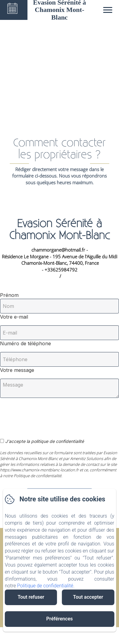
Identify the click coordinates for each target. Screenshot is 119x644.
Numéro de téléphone (25, 343)
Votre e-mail (14, 317)
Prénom (9, 295)
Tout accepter (88, 597)
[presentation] (47, 415)
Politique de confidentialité (45, 586)
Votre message (17, 370)
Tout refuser (31, 597)
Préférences (60, 619)
